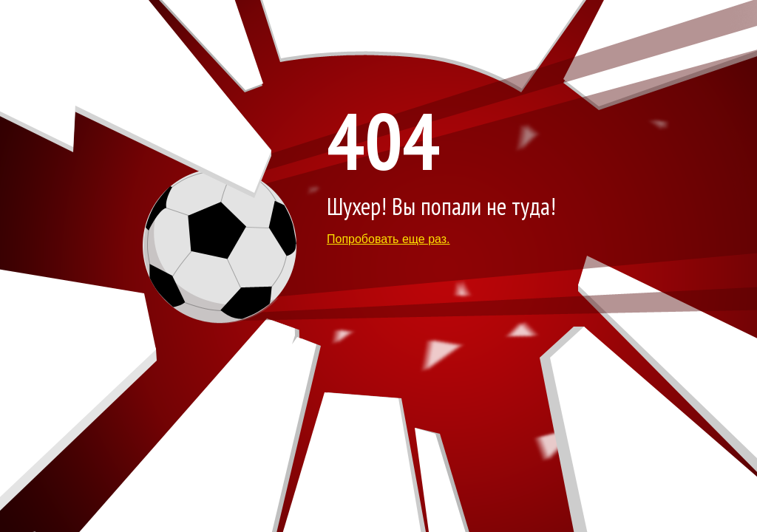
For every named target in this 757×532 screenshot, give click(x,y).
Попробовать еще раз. (388, 239)
